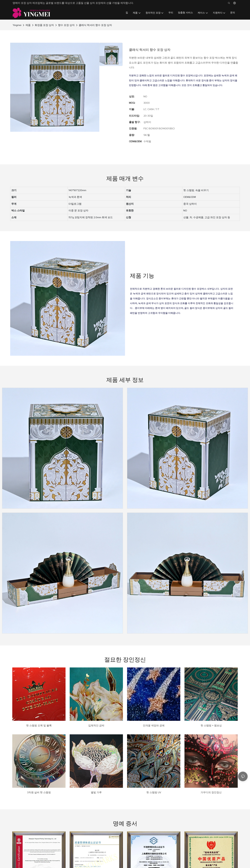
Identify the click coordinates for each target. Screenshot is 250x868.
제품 (28, 25)
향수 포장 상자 (66, 25)
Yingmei (17, 25)
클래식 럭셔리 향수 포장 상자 (95, 25)
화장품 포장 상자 (44, 25)
